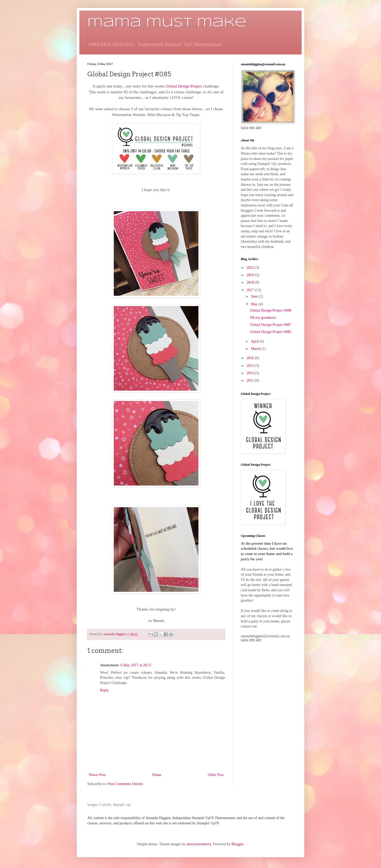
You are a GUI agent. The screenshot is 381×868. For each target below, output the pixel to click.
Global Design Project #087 (271, 325)
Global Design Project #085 (271, 332)
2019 (251, 275)
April (255, 341)
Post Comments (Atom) (125, 784)
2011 (251, 380)
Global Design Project (184, 86)
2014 (251, 373)
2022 (251, 268)
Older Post (216, 775)
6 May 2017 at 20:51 (136, 665)
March (256, 349)
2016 (251, 358)
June (255, 296)
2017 (251, 290)
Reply (104, 690)
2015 (251, 366)
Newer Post (97, 775)
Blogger (237, 844)
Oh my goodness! (263, 318)
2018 (251, 282)
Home (157, 775)
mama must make (167, 23)
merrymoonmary (199, 844)
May (255, 304)
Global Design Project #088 (271, 310)
